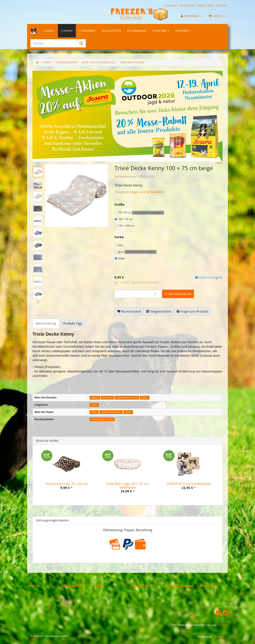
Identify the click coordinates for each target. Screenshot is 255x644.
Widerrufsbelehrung (180, 586)
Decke (94, 405)
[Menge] (138, 294)
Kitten (94, 412)
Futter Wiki (161, 31)
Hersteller (183, 31)
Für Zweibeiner (137, 31)
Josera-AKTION (112, 31)
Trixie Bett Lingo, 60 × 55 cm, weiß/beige (127, 485)
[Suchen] (54, 43)
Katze (49, 31)
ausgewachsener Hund (127, 398)
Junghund (107, 398)
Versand (142, 282)
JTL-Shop (218, 636)
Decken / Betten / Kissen (102, 419)
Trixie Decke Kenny (132, 62)
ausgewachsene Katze (111, 412)
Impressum (208, 586)
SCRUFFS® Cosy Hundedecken (189, 484)
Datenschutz (140, 586)
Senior (145, 398)
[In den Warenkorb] (178, 294)
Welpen (95, 398)
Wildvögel (87, 31)
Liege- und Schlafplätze (147, 192)
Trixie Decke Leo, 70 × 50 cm (67, 484)
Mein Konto (187, 5)
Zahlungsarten (72, 586)
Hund (67, 31)
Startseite (171, 5)
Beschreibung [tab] (46, 323)
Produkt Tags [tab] (73, 323)
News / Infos (206, 5)
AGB (99, 586)
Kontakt (222, 5)
